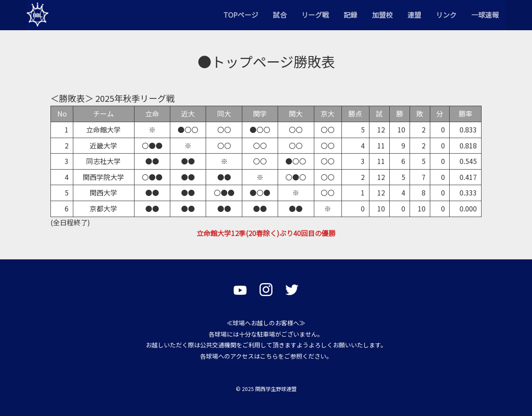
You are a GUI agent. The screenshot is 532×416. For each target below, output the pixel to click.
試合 (280, 15)
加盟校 (382, 15)
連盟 (414, 15)
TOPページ (241, 15)
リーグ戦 (315, 15)
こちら (269, 356)
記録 (350, 15)
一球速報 (485, 15)
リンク (446, 15)
